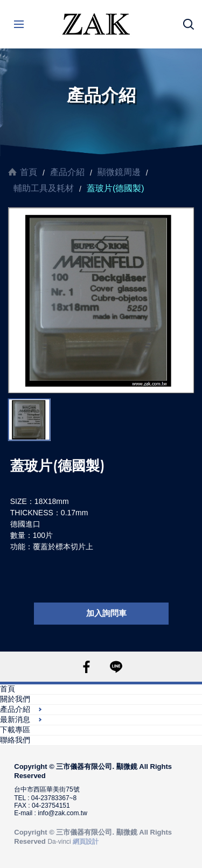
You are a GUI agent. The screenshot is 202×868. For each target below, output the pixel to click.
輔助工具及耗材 (44, 188)
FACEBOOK (86, 667)
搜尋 (189, 24)
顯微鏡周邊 (119, 172)
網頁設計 (86, 842)
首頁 (29, 172)
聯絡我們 (15, 740)
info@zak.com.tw (62, 813)
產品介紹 (67, 172)
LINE (116, 667)
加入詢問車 (106, 613)
